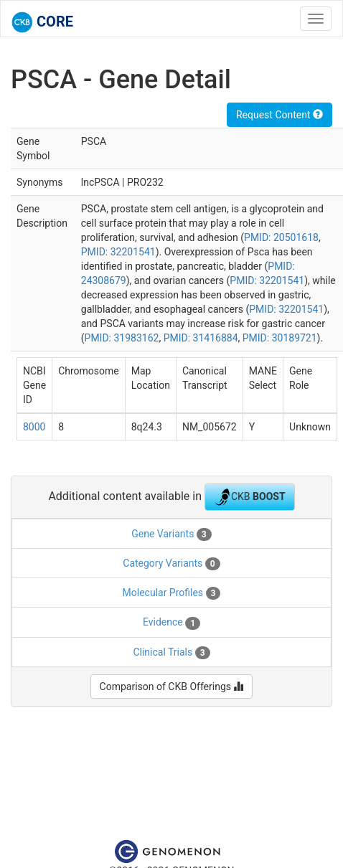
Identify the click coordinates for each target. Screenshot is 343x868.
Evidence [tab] (171, 623)
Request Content (279, 115)
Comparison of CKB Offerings (172, 687)
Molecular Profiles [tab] (172, 593)
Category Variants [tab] (171, 564)
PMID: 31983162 (122, 338)
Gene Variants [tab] (171, 534)
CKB (250, 497)
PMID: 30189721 (280, 338)
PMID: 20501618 (281, 237)
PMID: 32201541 (118, 252)
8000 (34, 427)
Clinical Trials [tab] (171, 653)
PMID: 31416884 (201, 338)
